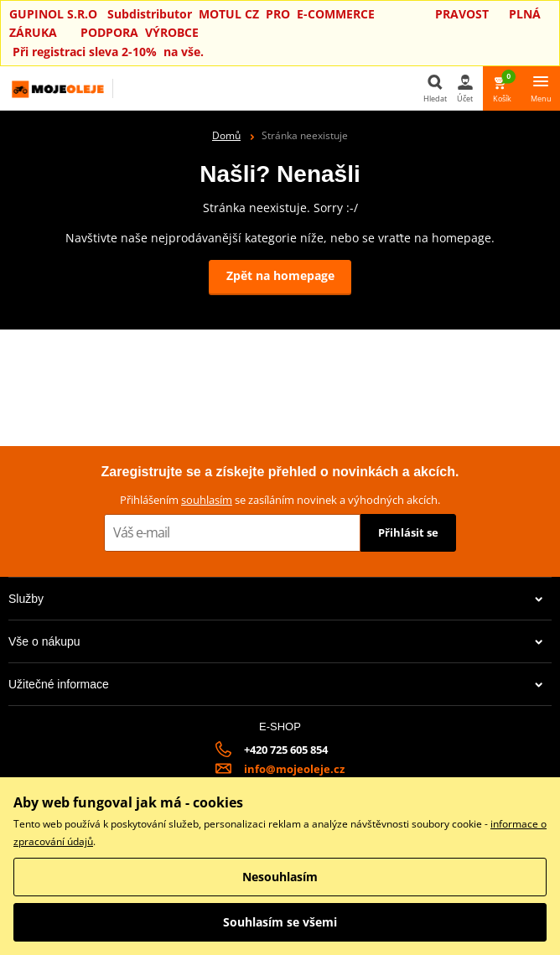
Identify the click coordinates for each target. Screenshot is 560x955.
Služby (276, 599)
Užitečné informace (276, 684)
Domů (226, 135)
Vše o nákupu (276, 641)
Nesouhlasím (280, 877)
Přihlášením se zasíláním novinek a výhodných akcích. (280, 500)
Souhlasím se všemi (280, 922)
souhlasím (207, 500)
